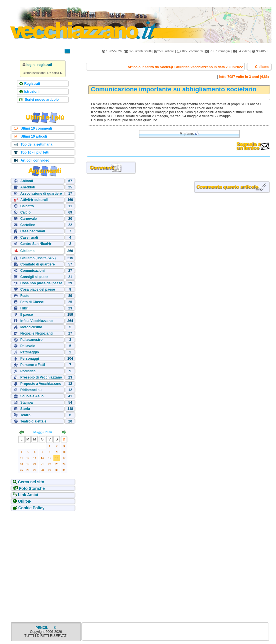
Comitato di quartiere (38, 264)
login (30, 65)
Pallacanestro (31, 340)
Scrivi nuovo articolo (41, 100)
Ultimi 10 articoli (34, 136)
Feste (25, 296)
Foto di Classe (32, 302)
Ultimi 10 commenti (36, 128)
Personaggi (30, 359)
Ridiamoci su (31, 390)
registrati (45, 65)
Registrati (32, 84)
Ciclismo (27, 251)
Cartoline (28, 225)
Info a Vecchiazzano (36, 321)
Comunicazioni (32, 271)
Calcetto (27, 206)
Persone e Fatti (33, 365)
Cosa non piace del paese (41, 283)
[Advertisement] (43, 563)
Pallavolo (28, 346)
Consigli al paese (34, 277)
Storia (25, 409)
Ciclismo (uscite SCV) (38, 258)
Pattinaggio (30, 352)
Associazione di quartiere (41, 194)
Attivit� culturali (34, 200)
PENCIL (42, 628)
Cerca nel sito (31, 482)
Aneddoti (28, 187)
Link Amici (28, 495)
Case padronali (33, 231)
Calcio (25, 212)
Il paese (27, 315)
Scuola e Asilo (32, 396)
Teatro (25, 415)
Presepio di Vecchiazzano (41, 377)
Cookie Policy (31, 508)
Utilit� (24, 501)
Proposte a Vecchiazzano (41, 384)
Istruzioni (32, 92)
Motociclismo (31, 327)
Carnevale (28, 219)
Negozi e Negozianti (36, 333)
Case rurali (29, 238)
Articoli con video (35, 160)
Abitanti (27, 181)
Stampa (26, 402)
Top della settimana (36, 144)
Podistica (28, 371)
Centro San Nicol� (36, 244)
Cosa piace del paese (38, 289)
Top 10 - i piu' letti (35, 152)
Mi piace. (189, 134)
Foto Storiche (32, 488)
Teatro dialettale (33, 421)
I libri (24, 308)
